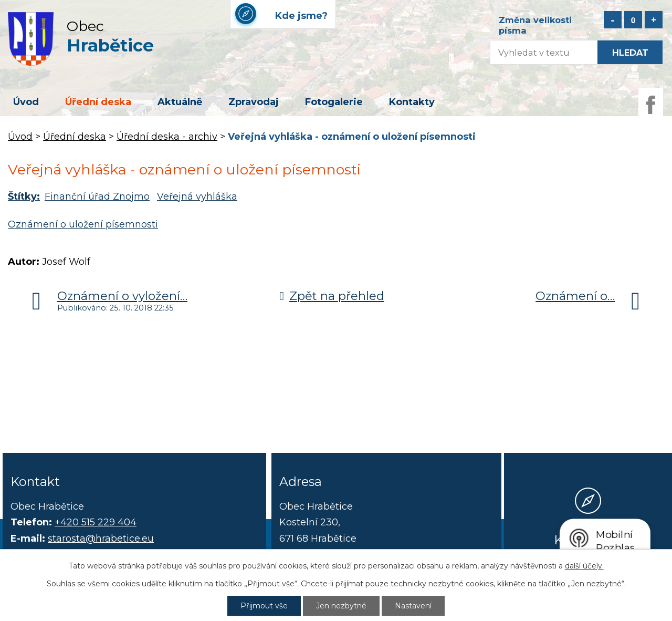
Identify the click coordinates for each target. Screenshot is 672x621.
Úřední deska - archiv (167, 137)
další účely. (584, 566)
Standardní (633, 20)
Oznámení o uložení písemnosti (83, 224)
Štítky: (24, 196)
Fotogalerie (334, 102)
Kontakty (412, 102)
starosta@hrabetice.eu (101, 539)
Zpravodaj (254, 102)
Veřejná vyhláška (197, 196)
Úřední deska (98, 102)
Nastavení (413, 606)
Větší (654, 20)
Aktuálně (180, 102)
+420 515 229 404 (96, 522)
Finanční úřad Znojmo (97, 196)
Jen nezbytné (341, 606)
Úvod (26, 102)
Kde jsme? (588, 540)
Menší (613, 20)
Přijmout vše (264, 606)
